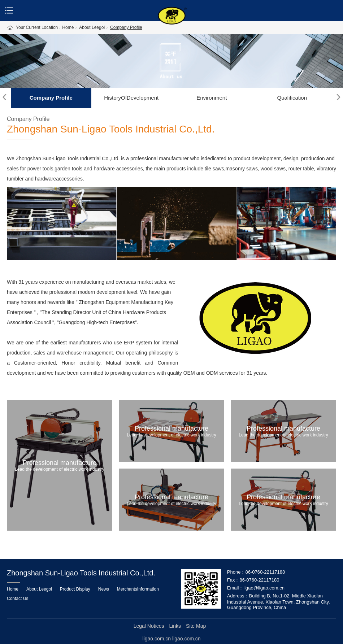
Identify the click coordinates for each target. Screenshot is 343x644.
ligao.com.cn (186, 639)
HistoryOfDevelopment (131, 98)
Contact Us (18, 599)
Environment (212, 98)
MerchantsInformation (138, 589)
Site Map (196, 626)
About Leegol (39, 589)
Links (175, 626)
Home (13, 589)
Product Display (75, 589)
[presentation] (5, 96)
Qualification (292, 98)
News (104, 589)
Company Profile (51, 98)
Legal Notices (149, 626)
